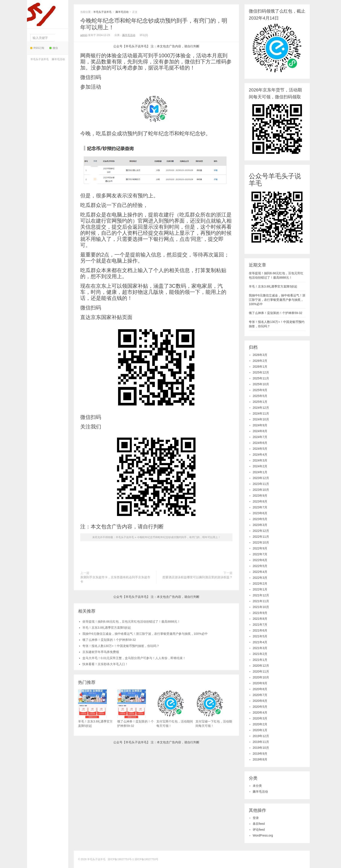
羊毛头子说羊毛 (46, 13)
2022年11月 (261, 537)
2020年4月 (260, 713)
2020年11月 (261, 671)
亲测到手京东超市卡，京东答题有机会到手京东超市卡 (115, 579)
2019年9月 (260, 754)
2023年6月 (260, 513)
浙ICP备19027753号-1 (121, 859)
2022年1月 (260, 589)
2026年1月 (260, 367)
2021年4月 (260, 642)
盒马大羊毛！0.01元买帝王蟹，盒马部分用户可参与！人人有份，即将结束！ (134, 658)
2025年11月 (261, 378)
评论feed (259, 830)
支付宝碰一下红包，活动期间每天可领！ (214, 708)
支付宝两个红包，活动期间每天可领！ (175, 708)
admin (84, 35)
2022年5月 (260, 566)
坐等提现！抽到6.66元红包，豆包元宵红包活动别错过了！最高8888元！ (131, 622)
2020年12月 (261, 666)
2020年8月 (260, 689)
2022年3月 (260, 578)
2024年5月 (260, 449)
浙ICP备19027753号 (146, 859)
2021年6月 (260, 630)
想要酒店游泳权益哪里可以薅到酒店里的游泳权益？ (197, 577)
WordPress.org (263, 835)
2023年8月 (260, 501)
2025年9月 (260, 390)
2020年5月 (260, 707)
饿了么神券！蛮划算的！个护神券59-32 (109, 640)
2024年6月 (260, 443)
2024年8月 (260, 431)
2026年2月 (260, 361)
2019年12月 (261, 736)
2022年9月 (260, 548)
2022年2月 (260, 584)
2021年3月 (260, 648)
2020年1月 (260, 730)
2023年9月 (260, 496)
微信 (54, 48)
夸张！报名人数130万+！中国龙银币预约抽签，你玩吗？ (121, 646)
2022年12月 (261, 531)
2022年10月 (261, 542)
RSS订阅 (37, 48)
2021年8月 (260, 619)
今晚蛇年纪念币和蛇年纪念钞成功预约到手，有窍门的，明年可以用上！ (179, 537)
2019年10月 (261, 748)
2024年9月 (260, 425)
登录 (256, 818)
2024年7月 (260, 437)
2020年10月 (261, 677)
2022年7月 (260, 554)
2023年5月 (260, 519)
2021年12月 (261, 595)
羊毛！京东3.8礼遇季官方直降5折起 (107, 628)
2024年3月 (260, 460)
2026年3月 (260, 355)
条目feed (259, 824)
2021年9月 (260, 613)
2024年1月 (260, 472)
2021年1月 (260, 660)
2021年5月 (260, 636)
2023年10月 (261, 490)
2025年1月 (260, 402)
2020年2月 (260, 724)
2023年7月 (260, 507)
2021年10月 (261, 607)
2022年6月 (260, 560)
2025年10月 (261, 384)
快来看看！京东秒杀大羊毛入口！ (105, 664)
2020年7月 (260, 695)
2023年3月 (260, 525)
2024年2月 (260, 466)
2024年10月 (261, 419)
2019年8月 (260, 759)
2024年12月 (261, 408)
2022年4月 (260, 572)
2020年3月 (260, 718)
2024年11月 (261, 413)
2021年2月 (260, 654)
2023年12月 (261, 478)
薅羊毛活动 (58, 59)
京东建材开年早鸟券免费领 (101, 652)
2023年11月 (261, 484)
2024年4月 (260, 455)
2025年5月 (260, 396)
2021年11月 (261, 601)
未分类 (257, 786)
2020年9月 (260, 683)
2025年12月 (261, 372)
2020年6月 (260, 701)
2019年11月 (261, 742)
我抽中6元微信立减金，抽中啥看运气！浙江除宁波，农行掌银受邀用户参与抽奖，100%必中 (145, 634)
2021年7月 (260, 625)
